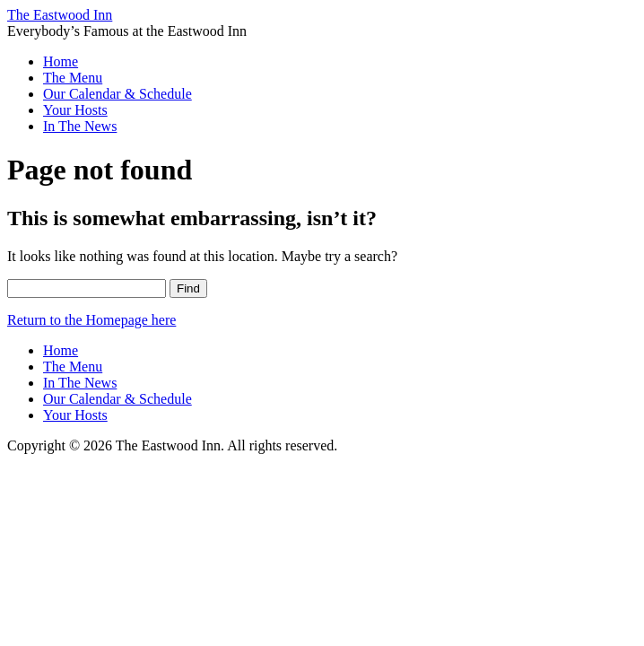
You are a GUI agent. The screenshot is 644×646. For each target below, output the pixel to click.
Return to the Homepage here (91, 320)
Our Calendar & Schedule (117, 94)
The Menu (73, 78)
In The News (80, 126)
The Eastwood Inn (60, 15)
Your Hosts (75, 110)
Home (61, 61)
